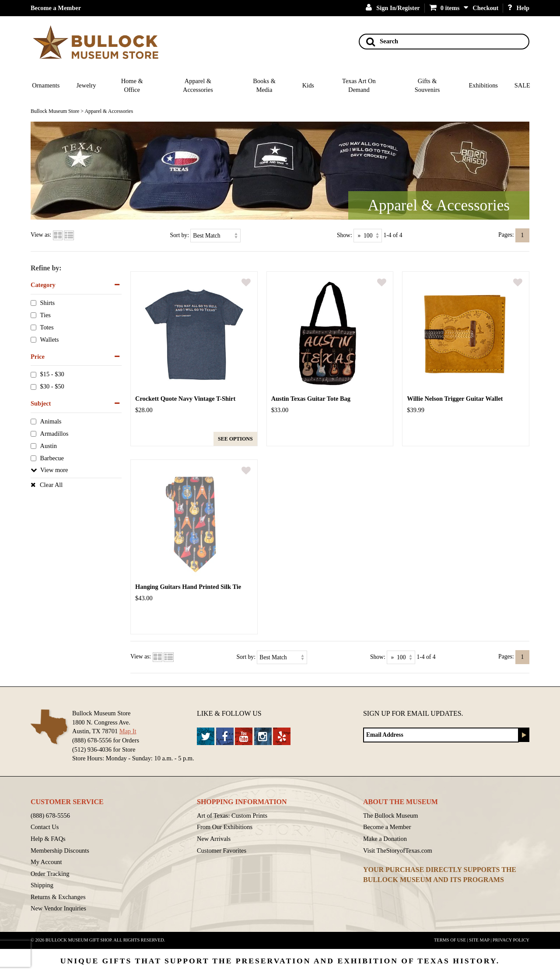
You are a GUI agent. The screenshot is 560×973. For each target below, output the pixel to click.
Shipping (42, 885)
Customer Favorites (222, 850)
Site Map (479, 940)
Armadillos (54, 434)
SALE (522, 85)
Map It (128, 731)
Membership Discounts (60, 850)
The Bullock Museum (391, 815)
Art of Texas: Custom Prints (232, 815)
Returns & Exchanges (58, 897)
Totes (47, 327)
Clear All (51, 485)
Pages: (506, 235)
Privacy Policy (511, 940)
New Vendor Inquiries (58, 908)
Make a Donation (385, 839)
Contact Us (45, 827)
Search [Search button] (382, 42)
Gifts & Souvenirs (427, 86)
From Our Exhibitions (225, 827)
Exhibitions (483, 85)
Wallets (50, 339)
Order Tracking (50, 874)
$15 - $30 (52, 374)
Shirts (48, 303)
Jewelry (86, 85)
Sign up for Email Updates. (413, 713)
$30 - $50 (52, 387)
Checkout (485, 8)
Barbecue (52, 458)
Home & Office (132, 86)
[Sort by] (215, 236)
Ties (45, 315)
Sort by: (180, 235)
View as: (41, 235)
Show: (345, 235)
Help (518, 8)
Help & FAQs (48, 839)
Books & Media (264, 86)
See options (235, 439)
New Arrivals (214, 839)
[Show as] (368, 236)
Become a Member (56, 8)
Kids (308, 85)
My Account (46, 862)
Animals (51, 421)
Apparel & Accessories (198, 86)
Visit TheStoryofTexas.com (398, 850)
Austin (49, 446)
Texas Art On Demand (359, 86)
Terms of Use (450, 940)
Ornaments (46, 85)
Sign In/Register (393, 8)
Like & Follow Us (229, 713)
